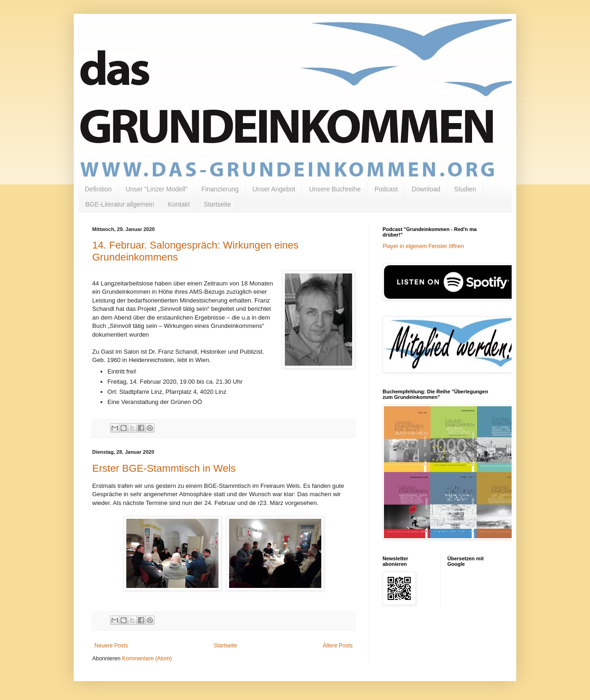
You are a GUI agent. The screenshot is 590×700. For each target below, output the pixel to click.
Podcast (386, 189)
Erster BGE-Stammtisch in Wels (164, 468)
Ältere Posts (338, 646)
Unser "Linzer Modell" (156, 189)
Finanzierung (220, 189)
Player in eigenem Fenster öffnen (423, 246)
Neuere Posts (111, 646)
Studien (465, 189)
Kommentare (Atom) (147, 658)
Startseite (217, 204)
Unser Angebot (274, 189)
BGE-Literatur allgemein (120, 204)
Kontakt (179, 204)
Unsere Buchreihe (335, 189)
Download (426, 189)
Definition (98, 189)
